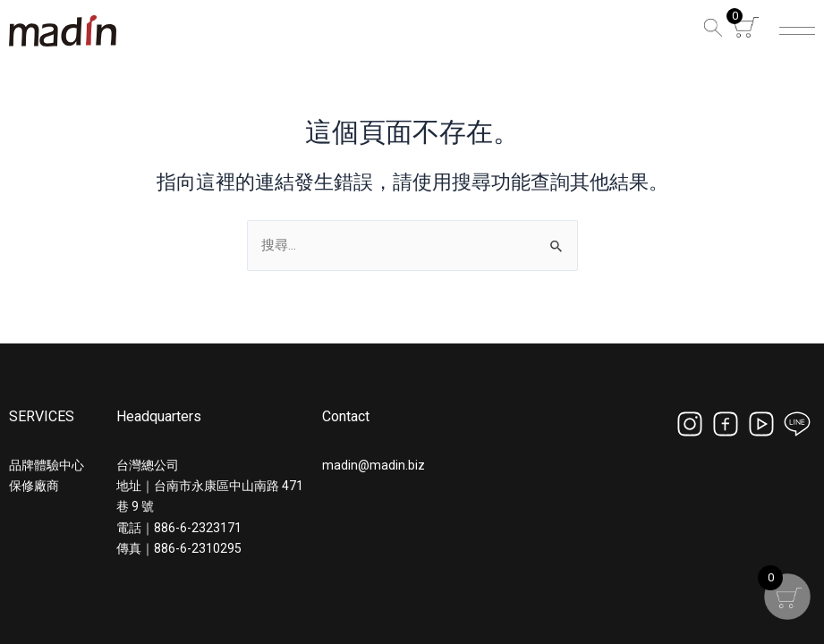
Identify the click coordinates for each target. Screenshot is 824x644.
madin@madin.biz (374, 465)
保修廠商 (34, 486)
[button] (710, 31)
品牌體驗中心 (47, 465)
